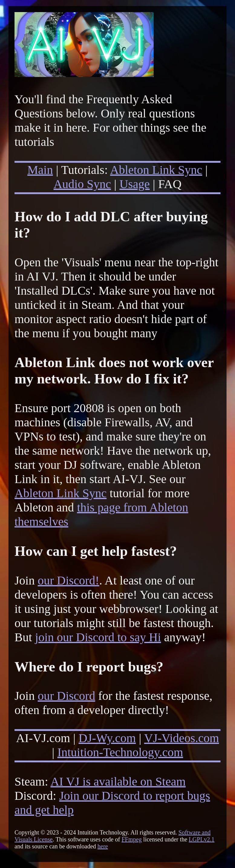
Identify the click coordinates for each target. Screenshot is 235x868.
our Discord (67, 696)
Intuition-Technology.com (120, 752)
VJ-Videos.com (182, 738)
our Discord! (69, 580)
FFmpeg (132, 839)
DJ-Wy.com (107, 738)
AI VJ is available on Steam (118, 782)
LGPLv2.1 (202, 839)
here (103, 846)
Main (40, 170)
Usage (135, 184)
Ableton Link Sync (156, 170)
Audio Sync (82, 184)
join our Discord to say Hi (98, 637)
